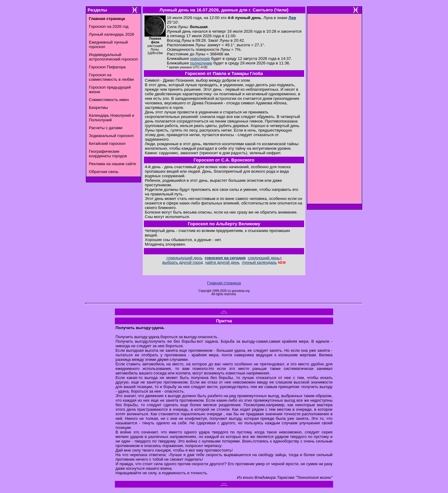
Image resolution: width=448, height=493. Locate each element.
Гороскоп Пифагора (107, 67)
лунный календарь (259, 262)
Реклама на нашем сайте (112, 164)
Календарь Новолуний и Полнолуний (112, 118)
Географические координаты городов (108, 154)
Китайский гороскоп (107, 144)
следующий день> (265, 258)
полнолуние (201, 63)
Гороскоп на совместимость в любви (111, 77)
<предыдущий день (184, 258)
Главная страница (224, 283)
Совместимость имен (109, 100)
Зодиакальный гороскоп (111, 136)
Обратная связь (104, 172)
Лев (292, 18)
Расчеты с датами (106, 128)
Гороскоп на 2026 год (109, 26)
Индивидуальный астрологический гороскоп (113, 57)
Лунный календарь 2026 (112, 34)
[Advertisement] (335, 110)
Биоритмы (98, 108)
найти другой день (222, 262)
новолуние (200, 59)
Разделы (97, 10)
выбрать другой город (183, 262)
